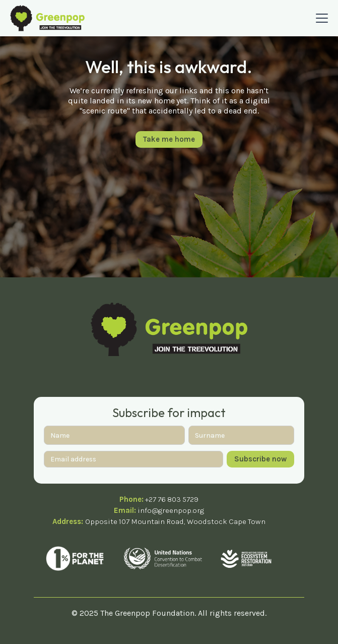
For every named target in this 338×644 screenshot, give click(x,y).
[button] (320, 18)
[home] (47, 18)
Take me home (169, 139)
